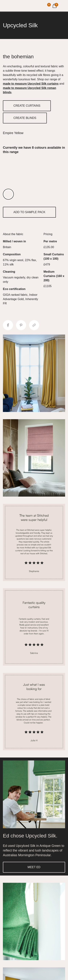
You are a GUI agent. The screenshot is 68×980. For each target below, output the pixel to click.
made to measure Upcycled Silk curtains (31, 84)
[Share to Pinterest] (21, 325)
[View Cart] (55, 5)
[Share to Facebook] (8, 325)
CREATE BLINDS (25, 118)
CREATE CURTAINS (27, 106)
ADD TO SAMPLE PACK (29, 212)
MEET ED (34, 867)
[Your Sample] (46, 6)
